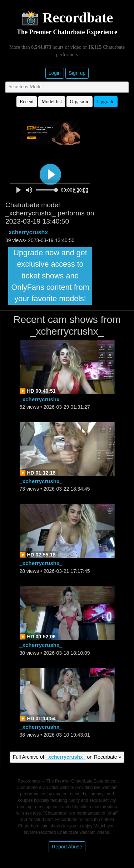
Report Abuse (67, 847)
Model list (52, 102)
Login (55, 73)
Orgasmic (79, 102)
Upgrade (106, 102)
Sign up (77, 73)
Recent (27, 102)
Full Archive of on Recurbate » (67, 757)
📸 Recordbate (67, 18)
